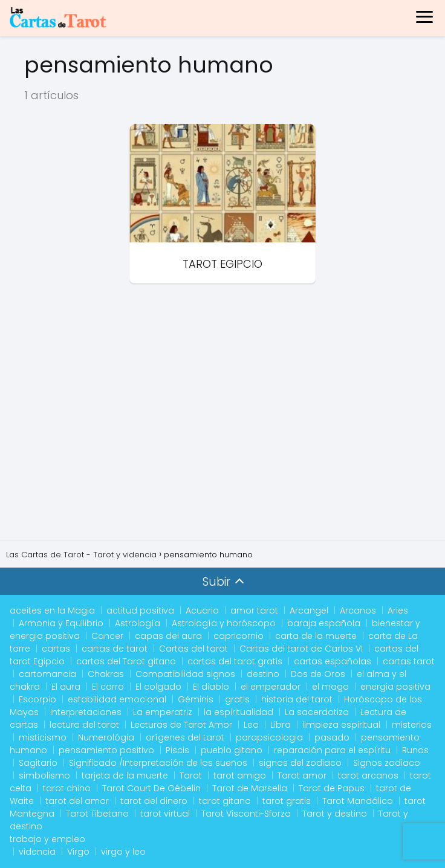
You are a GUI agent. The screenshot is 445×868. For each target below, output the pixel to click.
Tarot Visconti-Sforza (246, 814)
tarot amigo (240, 776)
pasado (332, 737)
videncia (37, 852)
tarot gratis (287, 801)
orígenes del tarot (185, 737)
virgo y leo (123, 852)
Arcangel (309, 611)
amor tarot (254, 611)
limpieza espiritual (341, 725)
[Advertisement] (223, 416)
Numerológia (106, 737)
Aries (398, 611)
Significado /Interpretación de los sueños (158, 763)
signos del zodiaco (300, 763)
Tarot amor (302, 776)
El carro (108, 687)
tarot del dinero (154, 801)
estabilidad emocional (117, 699)
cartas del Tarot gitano (126, 661)
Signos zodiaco (387, 763)
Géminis (196, 699)
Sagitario (38, 763)
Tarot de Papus (332, 788)
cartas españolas (333, 661)
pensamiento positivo (106, 750)
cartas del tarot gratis (235, 661)
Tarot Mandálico (358, 801)
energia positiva (395, 687)
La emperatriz (163, 712)
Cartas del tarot (193, 649)
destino (263, 674)
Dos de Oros (318, 674)
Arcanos (358, 611)
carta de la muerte (316, 636)
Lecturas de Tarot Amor (181, 725)
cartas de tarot (115, 649)
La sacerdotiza (317, 712)
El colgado (158, 687)
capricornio (239, 636)
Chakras (106, 674)
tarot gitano (225, 801)
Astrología (138, 623)
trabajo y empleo (47, 839)
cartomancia (47, 674)
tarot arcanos (368, 776)
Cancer (107, 636)
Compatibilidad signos (185, 674)
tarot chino (67, 788)
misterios (412, 725)
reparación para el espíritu (332, 750)
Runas (415, 750)
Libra (281, 725)
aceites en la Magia (52, 611)
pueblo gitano (232, 750)
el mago (330, 687)
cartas (56, 649)
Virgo (78, 852)
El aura (66, 687)
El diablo (211, 687)
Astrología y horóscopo (224, 623)
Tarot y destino (335, 814)
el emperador (271, 687)
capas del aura (168, 636)
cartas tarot (409, 661)
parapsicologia (269, 737)
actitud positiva (140, 611)
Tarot (191, 776)
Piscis (177, 750)
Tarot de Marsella (250, 788)
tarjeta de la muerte (125, 776)
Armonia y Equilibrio (61, 623)
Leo (251, 725)
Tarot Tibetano (97, 814)
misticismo (43, 737)
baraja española (324, 623)
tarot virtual (165, 814)
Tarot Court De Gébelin (151, 788)
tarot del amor (77, 801)
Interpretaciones (86, 712)
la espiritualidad (239, 712)
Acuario (202, 611)
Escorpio (37, 699)
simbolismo (44, 776)
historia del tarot (297, 699)
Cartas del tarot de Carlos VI (301, 649)
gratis (237, 699)
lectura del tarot (84, 725)
